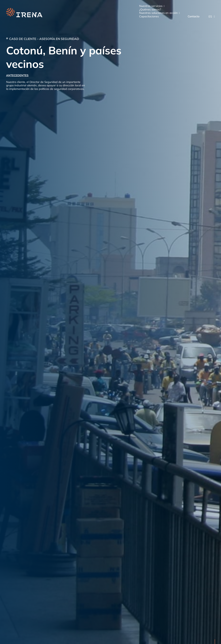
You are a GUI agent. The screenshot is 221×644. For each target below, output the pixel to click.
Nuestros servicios (151, 6)
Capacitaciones (149, 16)
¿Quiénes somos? (150, 10)
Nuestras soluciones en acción (158, 13)
